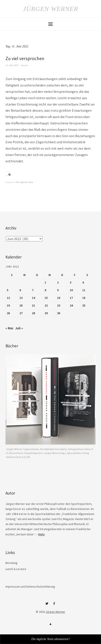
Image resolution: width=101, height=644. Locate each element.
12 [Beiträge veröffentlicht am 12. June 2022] (8, 298)
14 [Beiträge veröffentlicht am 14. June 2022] (33, 298)
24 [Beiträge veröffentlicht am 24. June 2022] (71, 305)
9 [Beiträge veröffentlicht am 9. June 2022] (58, 290)
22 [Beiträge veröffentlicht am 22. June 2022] (46, 305)
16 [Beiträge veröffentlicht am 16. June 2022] (59, 298)
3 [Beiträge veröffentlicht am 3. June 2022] (71, 282)
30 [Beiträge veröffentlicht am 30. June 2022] (59, 313)
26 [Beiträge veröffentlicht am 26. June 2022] (8, 313)
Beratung (11, 563)
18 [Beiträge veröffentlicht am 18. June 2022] (84, 298)
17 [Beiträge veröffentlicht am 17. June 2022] (71, 298)
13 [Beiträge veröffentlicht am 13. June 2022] (21, 298)
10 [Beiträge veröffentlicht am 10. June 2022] (71, 290)
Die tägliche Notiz (24, 182)
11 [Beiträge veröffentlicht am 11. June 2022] (84, 290)
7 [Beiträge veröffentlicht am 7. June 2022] (33, 290)
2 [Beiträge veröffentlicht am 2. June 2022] (58, 282)
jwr (26, 65)
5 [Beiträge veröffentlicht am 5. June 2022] (8, 290)
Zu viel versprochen (25, 58)
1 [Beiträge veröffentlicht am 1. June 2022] (45, 282)
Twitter (47, 605)
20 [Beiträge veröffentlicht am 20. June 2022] (21, 305)
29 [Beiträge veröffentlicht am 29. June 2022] (46, 313)
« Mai (9, 328)
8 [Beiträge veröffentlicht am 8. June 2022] (45, 290)
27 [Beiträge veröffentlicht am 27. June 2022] (21, 313)
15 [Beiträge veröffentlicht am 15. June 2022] (46, 298)
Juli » (19, 328)
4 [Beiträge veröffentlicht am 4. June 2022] (83, 282)
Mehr (42, 534)
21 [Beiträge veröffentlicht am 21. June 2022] (33, 305)
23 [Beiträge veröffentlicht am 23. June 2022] (59, 305)
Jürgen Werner (50, 9)
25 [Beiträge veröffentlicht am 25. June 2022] (84, 305)
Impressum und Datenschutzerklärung (30, 587)
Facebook (54, 605)
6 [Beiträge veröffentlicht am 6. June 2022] (20, 290)
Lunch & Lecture (16, 569)
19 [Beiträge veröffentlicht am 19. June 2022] (8, 305)
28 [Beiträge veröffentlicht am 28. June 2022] (33, 313)
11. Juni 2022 (12, 65)
